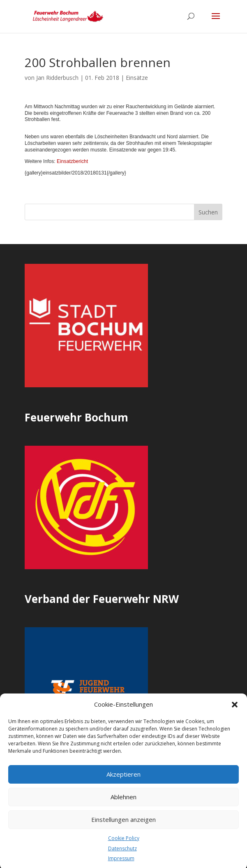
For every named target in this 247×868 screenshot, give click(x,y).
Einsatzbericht (72, 161)
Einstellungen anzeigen (123, 826)
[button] (235, 712)
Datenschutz (122, 855)
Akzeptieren (123, 781)
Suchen (208, 212)
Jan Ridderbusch (57, 78)
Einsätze (137, 78)
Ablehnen (123, 804)
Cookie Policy (124, 845)
